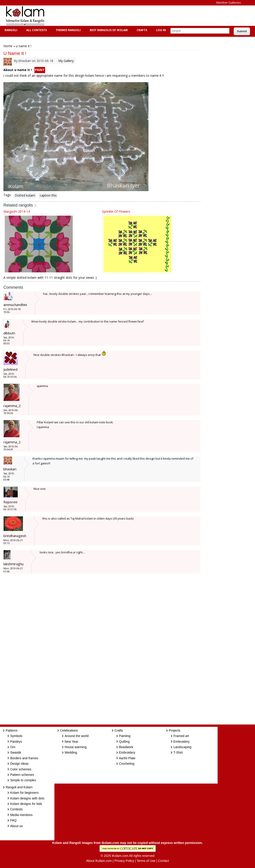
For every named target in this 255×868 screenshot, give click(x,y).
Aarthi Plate (127, 758)
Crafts (141, 30)
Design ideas (19, 764)
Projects (175, 730)
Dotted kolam (25, 195)
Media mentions (21, 815)
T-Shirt (178, 752)
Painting (125, 736)
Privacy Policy (124, 861)
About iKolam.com (99, 861)
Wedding (71, 752)
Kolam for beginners (24, 793)
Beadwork (126, 747)
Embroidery (127, 752)
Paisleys (16, 742)
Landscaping (182, 747)
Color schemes (21, 769)
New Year (71, 742)
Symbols (16, 736)
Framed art (181, 736)
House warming (76, 747)
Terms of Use (146, 861)
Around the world (77, 736)
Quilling (124, 742)
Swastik (16, 752)
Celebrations (69, 730)
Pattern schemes (22, 775)
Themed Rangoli (68, 30)
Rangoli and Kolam (19, 787)
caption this (48, 195)
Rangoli (10, 30)
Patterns (12, 730)
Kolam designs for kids (26, 804)
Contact (163, 861)
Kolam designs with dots (27, 798)
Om (13, 747)
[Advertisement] (132, 16)
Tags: (7, 195)
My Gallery (66, 61)
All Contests (36, 30)
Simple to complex (23, 780)
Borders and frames (24, 758)
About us (16, 826)
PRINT (40, 70)
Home (8, 46)
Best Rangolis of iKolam (108, 30)
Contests (16, 809)
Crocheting (127, 764)
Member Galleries (229, 2)
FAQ (13, 820)
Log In (161, 30)
